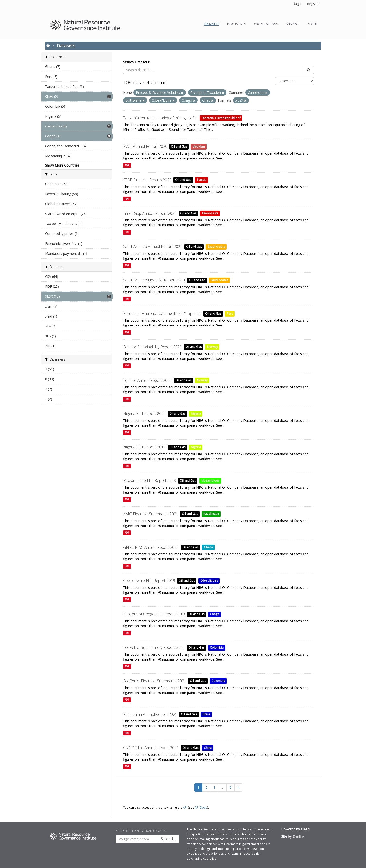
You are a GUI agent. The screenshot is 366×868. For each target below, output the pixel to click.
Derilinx (298, 836)
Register (313, 4)
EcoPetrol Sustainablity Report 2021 (154, 647)
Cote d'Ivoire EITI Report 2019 (149, 581)
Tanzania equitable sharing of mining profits (160, 118)
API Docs (201, 807)
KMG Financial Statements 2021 (151, 514)
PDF (127, 165)
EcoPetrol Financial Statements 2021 (155, 681)
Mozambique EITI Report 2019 (150, 480)
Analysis (293, 24)
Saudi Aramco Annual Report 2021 (153, 247)
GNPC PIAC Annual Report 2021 (151, 547)
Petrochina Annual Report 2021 (150, 714)
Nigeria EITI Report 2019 (144, 447)
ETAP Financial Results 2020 (147, 180)
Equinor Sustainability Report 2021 (152, 347)
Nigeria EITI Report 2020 (144, 414)
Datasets (212, 24)
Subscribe (169, 839)
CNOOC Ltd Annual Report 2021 (151, 748)
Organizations (266, 24)
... (222, 787)
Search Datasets (136, 62)
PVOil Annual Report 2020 (145, 146)
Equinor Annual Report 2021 (147, 380)
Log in (298, 4)
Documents (237, 24)
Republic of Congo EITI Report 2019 (154, 614)
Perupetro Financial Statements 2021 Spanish (162, 313)
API (185, 807)
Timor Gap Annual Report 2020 (150, 213)
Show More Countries (62, 165)
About (312, 24)
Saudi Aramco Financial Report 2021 (154, 280)
